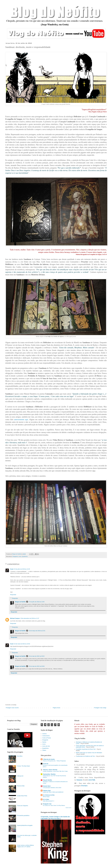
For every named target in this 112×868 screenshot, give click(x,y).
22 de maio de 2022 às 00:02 (37, 656)
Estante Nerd (47, 786)
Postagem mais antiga (100, 708)
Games (44, 742)
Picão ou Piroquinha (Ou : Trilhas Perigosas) (54, 761)
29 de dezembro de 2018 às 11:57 (30, 618)
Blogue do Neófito (20, 602)
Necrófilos (20, 756)
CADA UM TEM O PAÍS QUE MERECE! (53, 792)
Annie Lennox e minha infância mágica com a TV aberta (25, 846)
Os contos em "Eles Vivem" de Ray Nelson (54, 805)
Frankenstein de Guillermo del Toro (85, 756)
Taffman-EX (20, 776)
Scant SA (46, 764)
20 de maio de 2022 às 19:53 (22, 644)
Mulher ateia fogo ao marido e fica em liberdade (89, 753)
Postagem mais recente (12, 708)
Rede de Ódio (21, 786)
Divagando (15, 556)
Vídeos (44, 750)
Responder (13, 595)
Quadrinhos (25, 556)
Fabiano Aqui (47, 791)
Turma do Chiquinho (23, 806)
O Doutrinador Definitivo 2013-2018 (52, 788)
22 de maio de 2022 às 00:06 (37, 666)
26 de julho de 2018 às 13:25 (22, 569)
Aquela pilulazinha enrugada (25, 825)
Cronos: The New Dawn (23, 766)
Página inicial (56, 708)
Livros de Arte (46, 746)
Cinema (44, 734)
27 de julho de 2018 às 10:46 (37, 602)
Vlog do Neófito (47, 780)
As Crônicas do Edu (49, 795)
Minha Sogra (46, 797)
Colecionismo (46, 736)
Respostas (15, 598)
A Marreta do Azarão (49, 759)
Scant (12, 569)
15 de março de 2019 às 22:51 (37, 631)
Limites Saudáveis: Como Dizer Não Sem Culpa (55, 771)
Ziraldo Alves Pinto (22, 796)
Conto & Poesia (46, 738)
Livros (20, 556)
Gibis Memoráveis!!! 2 (48, 801)
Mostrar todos (68, 808)
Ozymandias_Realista (49, 774)
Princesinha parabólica (23, 816)
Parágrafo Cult (47, 804)
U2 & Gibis (46, 799)
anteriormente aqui (21, 420)
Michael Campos (15, 618)
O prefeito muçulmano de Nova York (86, 749)
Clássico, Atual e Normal (50, 770)
